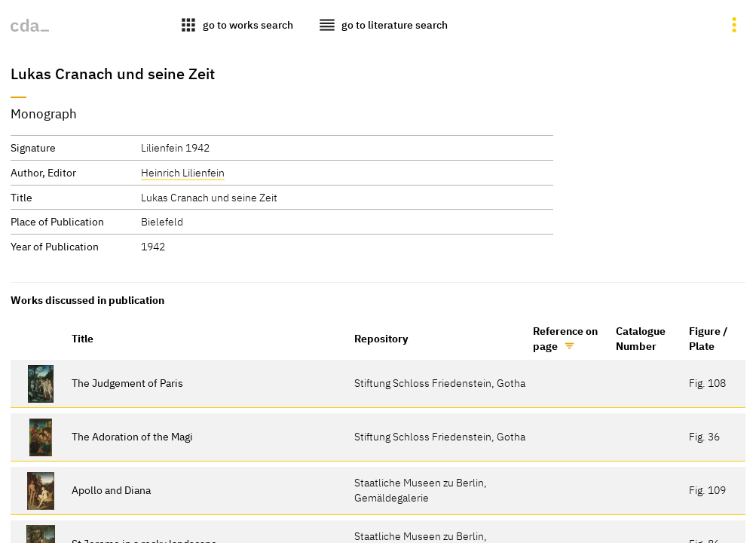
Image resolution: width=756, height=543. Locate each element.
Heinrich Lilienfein (183, 172)
